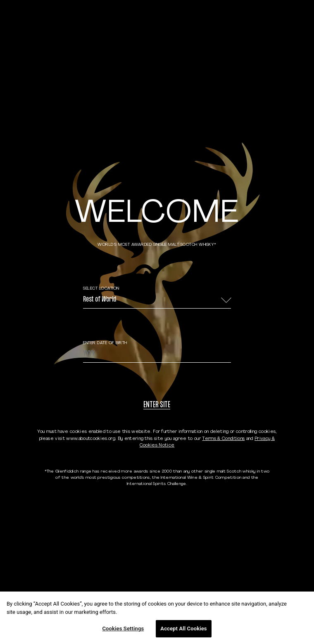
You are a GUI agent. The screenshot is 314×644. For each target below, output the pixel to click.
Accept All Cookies (183, 629)
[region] (157, 618)
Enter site (157, 405)
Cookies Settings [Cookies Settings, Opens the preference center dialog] (123, 629)
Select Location (101, 289)
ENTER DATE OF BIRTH (105, 343)
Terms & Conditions (223, 439)
